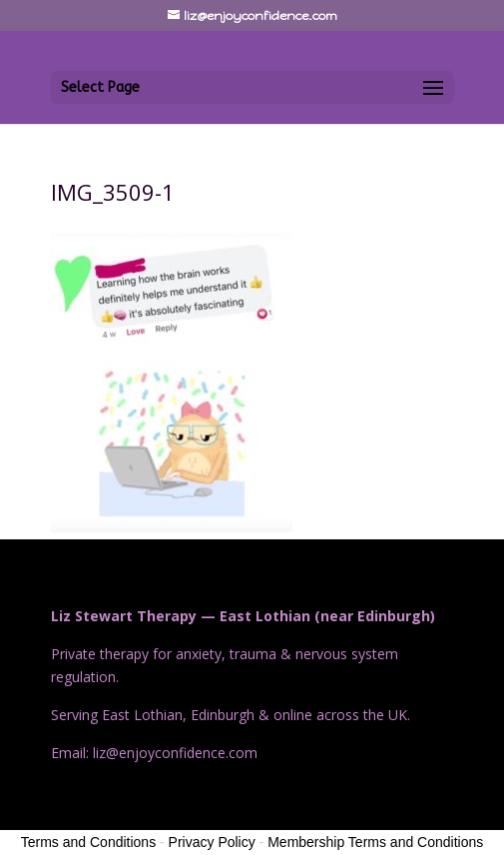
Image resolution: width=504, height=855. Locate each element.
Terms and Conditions (88, 842)
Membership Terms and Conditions (375, 842)
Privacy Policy (212, 842)
